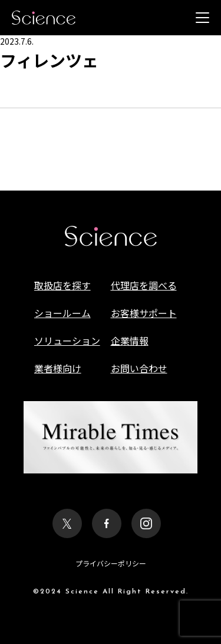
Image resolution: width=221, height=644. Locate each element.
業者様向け (58, 368)
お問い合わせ (139, 368)
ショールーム (62, 313)
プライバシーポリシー (111, 563)
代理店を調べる (144, 285)
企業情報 (130, 341)
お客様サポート (144, 313)
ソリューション (67, 341)
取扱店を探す (62, 285)
